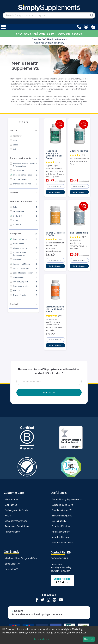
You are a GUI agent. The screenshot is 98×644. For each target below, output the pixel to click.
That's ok (89, 639)
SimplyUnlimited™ (62, 510)
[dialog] (49, 635)
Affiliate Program (61, 532)
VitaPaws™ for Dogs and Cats (21, 558)
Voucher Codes (60, 537)
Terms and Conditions (17, 526)
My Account (11, 499)
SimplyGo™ (12, 569)
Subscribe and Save (62, 505)
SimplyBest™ (12, 564)
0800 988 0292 (59, 558)
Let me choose (42, 639)
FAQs (8, 515)
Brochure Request (62, 515)
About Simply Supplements (67, 499)
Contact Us (11, 505)
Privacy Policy (12, 532)
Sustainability (59, 521)
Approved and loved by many (49, 41)
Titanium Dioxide (61, 526)
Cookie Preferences (16, 521)
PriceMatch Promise (63, 542)
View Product (55, 186)
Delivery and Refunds (16, 510)
